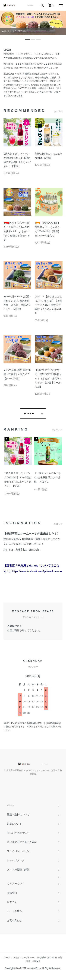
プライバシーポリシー (19, 851)
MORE (29, 414)
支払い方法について (18, 833)
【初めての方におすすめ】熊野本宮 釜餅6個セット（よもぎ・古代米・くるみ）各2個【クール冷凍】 (48, 378)
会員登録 (12, 893)
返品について (14, 824)
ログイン (12, 902)
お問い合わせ (14, 920)
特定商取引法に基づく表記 (22, 842)
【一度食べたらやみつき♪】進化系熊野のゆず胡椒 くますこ (48, 477)
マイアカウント (16, 884)
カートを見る (14, 911)
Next (59, 457)
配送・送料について (18, 814)
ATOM (35, 961)
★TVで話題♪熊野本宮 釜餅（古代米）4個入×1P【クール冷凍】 (17, 374)
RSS (28, 961)
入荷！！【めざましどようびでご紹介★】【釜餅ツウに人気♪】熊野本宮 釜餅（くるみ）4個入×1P (48, 305)
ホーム (11, 805)
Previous (7, 457)
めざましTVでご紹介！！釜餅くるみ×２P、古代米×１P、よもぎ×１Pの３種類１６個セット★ (17, 231)
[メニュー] (61, 5)
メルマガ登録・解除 (18, 870)
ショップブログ (16, 860)
